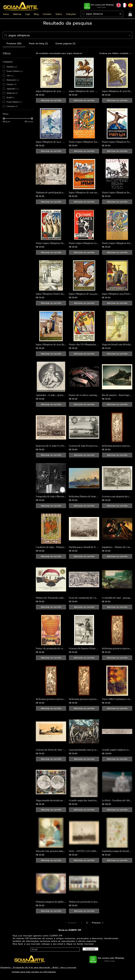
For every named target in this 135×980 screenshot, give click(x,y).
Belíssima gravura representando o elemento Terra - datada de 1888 (51, 699)
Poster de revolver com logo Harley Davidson (84, 395)
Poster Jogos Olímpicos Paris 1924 (117, 142)
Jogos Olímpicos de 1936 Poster (117, 91)
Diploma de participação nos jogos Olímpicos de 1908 (51, 192)
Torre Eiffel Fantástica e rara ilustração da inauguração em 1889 (117, 699)
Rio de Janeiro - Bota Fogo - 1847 (117, 395)
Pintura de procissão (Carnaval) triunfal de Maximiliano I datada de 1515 (84, 902)
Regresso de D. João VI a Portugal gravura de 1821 (51, 446)
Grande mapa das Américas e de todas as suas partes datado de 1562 (84, 800)
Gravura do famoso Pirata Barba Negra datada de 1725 (84, 648)
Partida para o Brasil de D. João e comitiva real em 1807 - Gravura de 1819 (84, 547)
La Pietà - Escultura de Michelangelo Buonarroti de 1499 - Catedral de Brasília (117, 800)
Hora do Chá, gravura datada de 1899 (51, 851)
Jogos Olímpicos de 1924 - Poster (51, 142)
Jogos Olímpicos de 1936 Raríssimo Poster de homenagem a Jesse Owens (51, 344)
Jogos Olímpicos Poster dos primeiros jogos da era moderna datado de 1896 (51, 294)
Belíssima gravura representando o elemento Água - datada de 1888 (84, 699)
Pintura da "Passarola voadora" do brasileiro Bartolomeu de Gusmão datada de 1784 (51, 598)
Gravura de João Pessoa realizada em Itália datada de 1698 (84, 446)
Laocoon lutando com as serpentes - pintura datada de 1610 (84, 750)
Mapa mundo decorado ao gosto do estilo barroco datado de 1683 (51, 800)
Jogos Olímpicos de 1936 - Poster (51, 91)
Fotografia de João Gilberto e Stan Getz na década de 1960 (51, 496)
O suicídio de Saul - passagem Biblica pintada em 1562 (117, 598)
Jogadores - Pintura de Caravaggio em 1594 (117, 547)
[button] (17, 14)
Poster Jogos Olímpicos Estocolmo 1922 (84, 142)
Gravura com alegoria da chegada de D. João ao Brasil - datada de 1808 (117, 496)
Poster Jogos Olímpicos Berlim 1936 (117, 192)
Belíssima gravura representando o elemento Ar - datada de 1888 (117, 648)
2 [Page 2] (87, 923)
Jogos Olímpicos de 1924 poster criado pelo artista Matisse (84, 294)
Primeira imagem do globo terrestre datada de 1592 (51, 902)
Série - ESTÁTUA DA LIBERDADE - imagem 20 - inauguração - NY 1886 (84, 851)
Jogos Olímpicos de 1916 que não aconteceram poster (84, 192)
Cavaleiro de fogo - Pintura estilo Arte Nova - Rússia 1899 (51, 547)
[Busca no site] (67, 35)
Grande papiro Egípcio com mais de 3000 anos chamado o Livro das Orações (117, 750)
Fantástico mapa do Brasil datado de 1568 (117, 851)
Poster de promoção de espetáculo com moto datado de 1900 (51, 648)
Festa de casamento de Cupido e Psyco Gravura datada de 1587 (84, 598)
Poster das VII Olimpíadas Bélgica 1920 (84, 344)
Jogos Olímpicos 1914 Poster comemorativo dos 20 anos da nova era (117, 294)
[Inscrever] (90, 949)
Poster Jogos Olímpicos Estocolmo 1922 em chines (117, 243)
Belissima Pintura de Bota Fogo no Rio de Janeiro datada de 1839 (84, 496)
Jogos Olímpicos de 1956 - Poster (84, 91)
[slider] (4, 118)
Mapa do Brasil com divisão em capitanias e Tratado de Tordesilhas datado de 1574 (117, 344)
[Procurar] (102, 14)
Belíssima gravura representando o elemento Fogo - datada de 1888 (117, 446)
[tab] (14, 44)
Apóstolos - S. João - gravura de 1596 (51, 395)
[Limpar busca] (120, 14)
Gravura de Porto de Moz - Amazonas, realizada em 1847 (51, 750)
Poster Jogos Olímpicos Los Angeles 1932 (84, 243)
